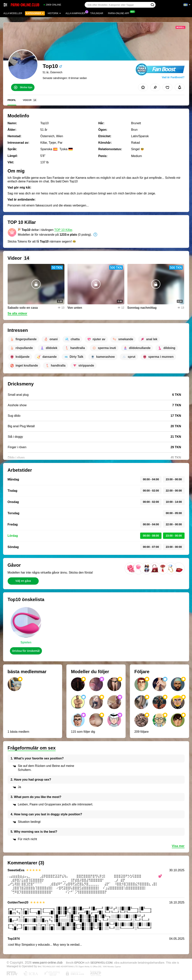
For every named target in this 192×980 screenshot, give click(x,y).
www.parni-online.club (47, 962)
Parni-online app (119, 13)
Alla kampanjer (76, 13)
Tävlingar (97, 13)
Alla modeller (13, 13)
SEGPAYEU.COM (101, 963)
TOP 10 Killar (63, 230)
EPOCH (79, 963)
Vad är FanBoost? (173, 77)
